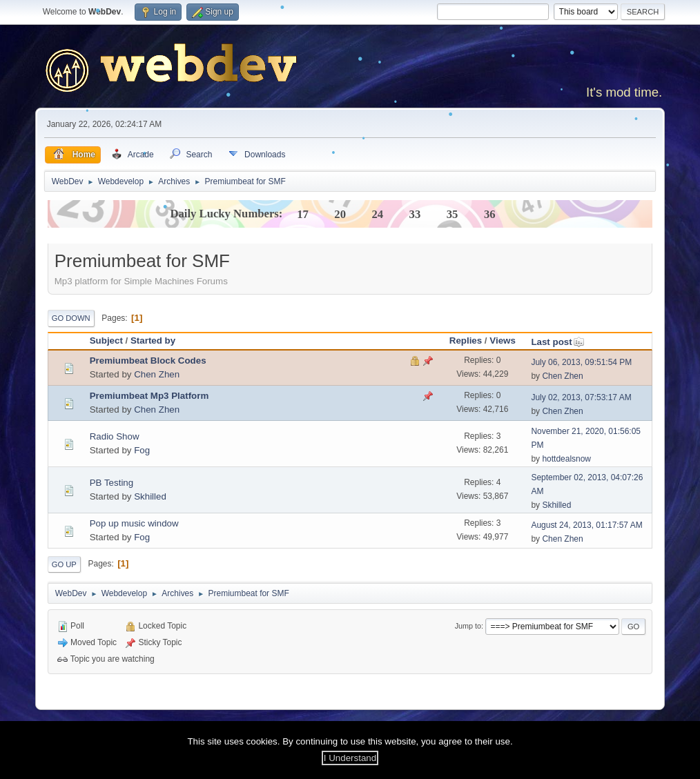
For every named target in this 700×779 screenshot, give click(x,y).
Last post (557, 342)
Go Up (64, 564)
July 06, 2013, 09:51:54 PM (581, 362)
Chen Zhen (157, 374)
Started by (153, 341)
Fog (142, 450)
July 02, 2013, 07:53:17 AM (581, 397)
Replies (466, 341)
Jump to (468, 626)
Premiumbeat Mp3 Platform (149, 396)
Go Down (71, 318)
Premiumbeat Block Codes (148, 361)
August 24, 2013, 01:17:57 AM (586, 525)
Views (503, 341)
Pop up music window (134, 523)
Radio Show (115, 436)
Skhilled (150, 496)
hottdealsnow (566, 459)
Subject (106, 341)
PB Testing (111, 483)
